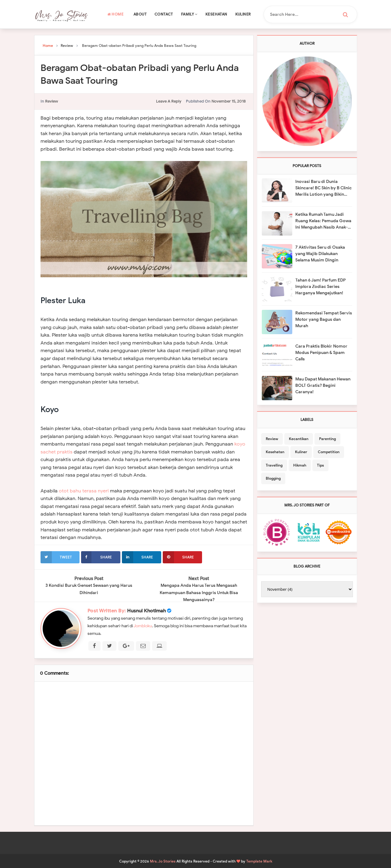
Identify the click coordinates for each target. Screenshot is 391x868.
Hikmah (300, 465)
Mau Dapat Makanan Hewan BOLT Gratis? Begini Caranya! (323, 385)
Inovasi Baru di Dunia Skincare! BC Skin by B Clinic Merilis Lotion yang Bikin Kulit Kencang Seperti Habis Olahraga (323, 188)
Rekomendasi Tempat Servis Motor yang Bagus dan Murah (324, 319)
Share (96, 557)
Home (115, 14)
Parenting (327, 439)
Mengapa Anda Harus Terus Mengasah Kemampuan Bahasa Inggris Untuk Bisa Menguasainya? (201, 593)
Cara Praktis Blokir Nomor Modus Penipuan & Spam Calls (321, 353)
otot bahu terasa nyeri (84, 491)
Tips (320, 465)
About (140, 14)
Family (189, 14)
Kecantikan (299, 439)
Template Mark (259, 861)
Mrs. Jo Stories (163, 861)
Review (52, 101)
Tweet (56, 557)
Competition (329, 452)
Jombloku (143, 626)
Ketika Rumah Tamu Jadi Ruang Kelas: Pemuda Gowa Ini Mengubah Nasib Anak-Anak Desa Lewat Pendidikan (323, 221)
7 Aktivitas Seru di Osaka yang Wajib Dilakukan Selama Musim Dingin (320, 254)
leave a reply (169, 101)
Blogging (273, 478)
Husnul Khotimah (146, 611)
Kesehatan (216, 14)
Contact (164, 14)
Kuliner (243, 14)
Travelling (274, 465)
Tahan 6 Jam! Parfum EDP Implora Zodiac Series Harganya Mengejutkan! (320, 287)
